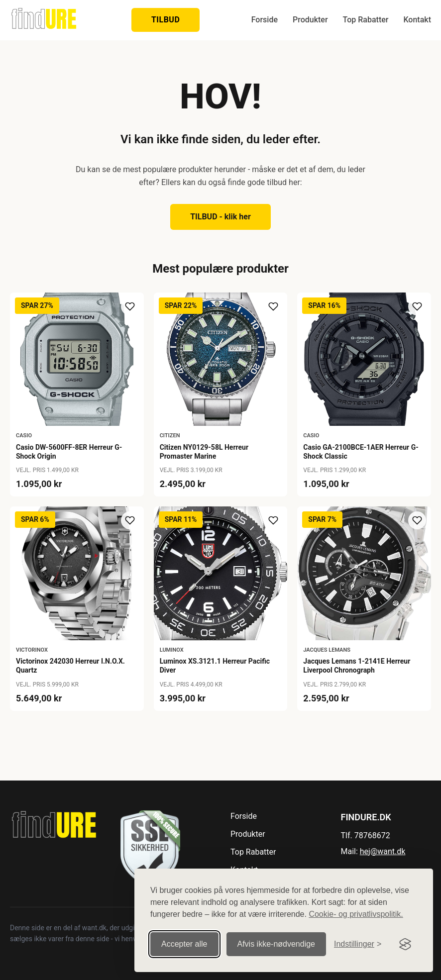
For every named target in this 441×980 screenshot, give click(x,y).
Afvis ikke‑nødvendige (276, 944)
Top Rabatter (366, 20)
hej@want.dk (383, 851)
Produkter (310, 20)
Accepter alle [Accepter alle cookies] (184, 944)
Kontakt (417, 20)
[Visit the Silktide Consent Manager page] (405, 944)
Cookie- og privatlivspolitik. (356, 914)
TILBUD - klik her (220, 217)
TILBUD (165, 20)
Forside (265, 20)
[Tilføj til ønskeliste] (130, 306)
